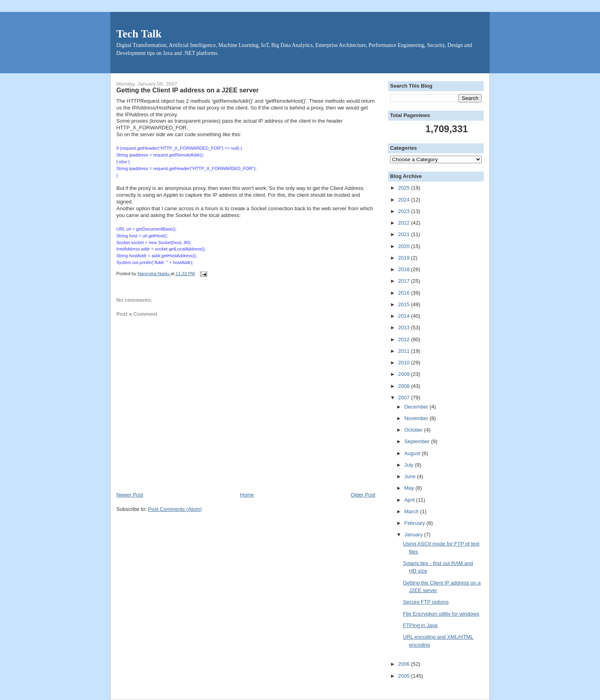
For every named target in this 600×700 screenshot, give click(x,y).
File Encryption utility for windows (441, 614)
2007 (405, 398)
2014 (405, 316)
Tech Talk (139, 34)
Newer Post (130, 495)
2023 (405, 211)
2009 (405, 374)
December (417, 407)
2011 (405, 351)
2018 (405, 269)
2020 (405, 246)
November (417, 418)
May (410, 488)
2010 (405, 363)
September (418, 441)
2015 (405, 304)
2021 (405, 234)
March (412, 511)
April (410, 500)
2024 (405, 200)
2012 (405, 339)
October (414, 430)
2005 (405, 676)
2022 (405, 223)
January (414, 535)
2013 (405, 328)
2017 (405, 281)
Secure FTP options (426, 602)
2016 (405, 293)
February (416, 523)
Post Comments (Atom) (175, 509)
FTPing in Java (420, 625)
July (410, 465)
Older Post (363, 495)
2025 (405, 188)
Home (247, 495)
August (413, 453)
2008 (405, 386)
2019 (405, 258)
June (411, 476)
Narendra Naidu (154, 274)
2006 (405, 664)
